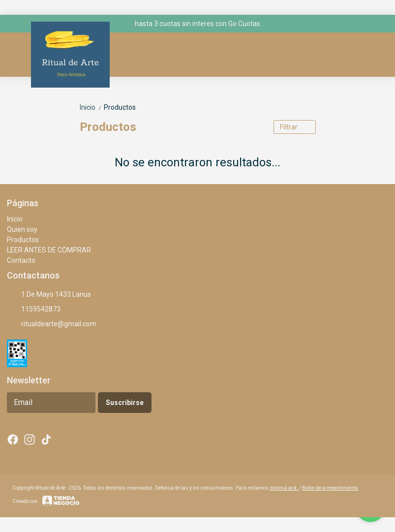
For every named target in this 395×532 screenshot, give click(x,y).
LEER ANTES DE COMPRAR (49, 250)
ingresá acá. (284, 488)
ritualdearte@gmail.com (52, 324)
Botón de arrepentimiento (330, 488)
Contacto (21, 260)
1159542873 (34, 310)
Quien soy (22, 229)
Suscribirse (125, 403)
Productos (120, 107)
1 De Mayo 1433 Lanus (49, 295)
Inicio (92, 107)
